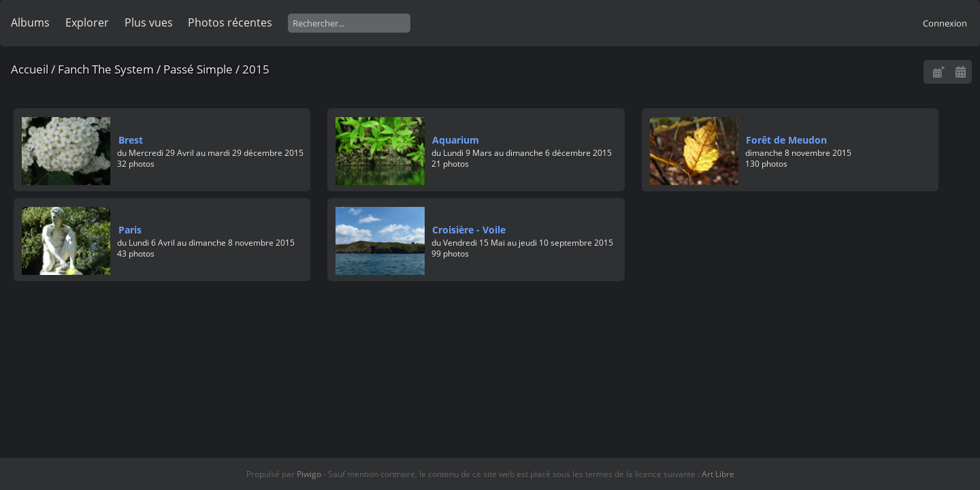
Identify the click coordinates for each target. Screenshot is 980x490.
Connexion (945, 23)
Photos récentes (230, 22)
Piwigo (309, 474)
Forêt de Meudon (786, 140)
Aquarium (456, 140)
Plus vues (149, 22)
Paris (130, 230)
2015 (256, 69)
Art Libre (718, 474)
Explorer (87, 22)
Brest (131, 140)
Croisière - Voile (469, 230)
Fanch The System (106, 69)
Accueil (30, 69)
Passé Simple (198, 69)
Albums (30, 22)
